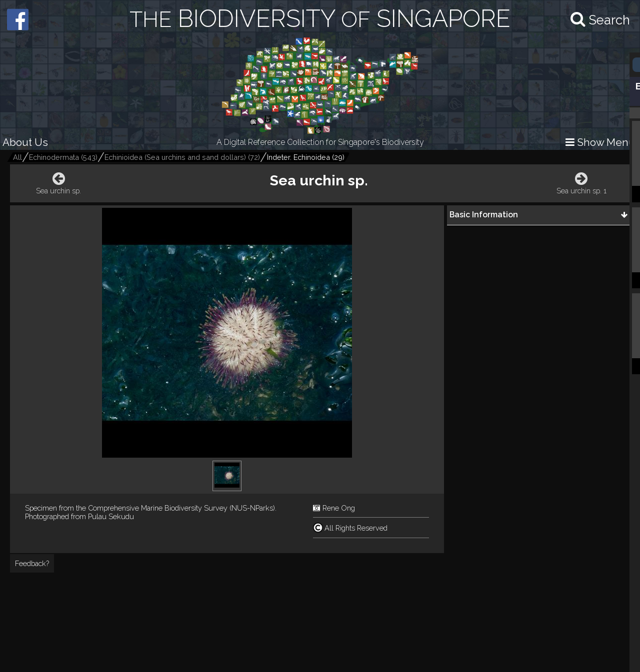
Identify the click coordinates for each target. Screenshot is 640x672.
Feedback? (32, 563)
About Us (25, 142)
